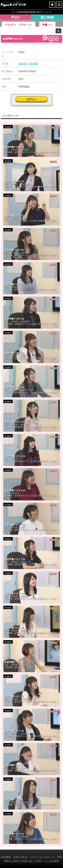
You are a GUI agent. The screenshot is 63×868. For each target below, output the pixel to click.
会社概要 (6, 857)
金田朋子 (23, 64)
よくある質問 (51, 861)
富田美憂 (33, 64)
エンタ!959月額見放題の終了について (32, 12)
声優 (47, 25)
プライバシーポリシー (43, 857)
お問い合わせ (20, 857)
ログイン (32, 99)
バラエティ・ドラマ (18, 25)
